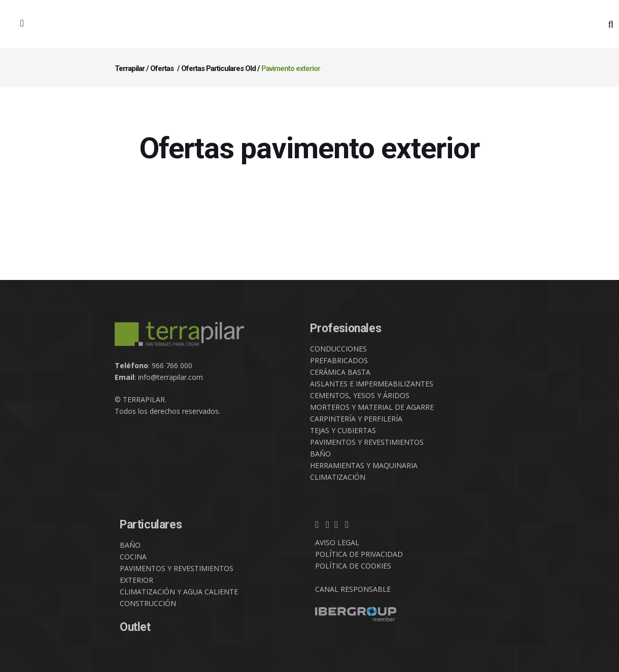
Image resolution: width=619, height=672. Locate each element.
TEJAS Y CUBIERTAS (343, 430)
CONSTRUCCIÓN (148, 603)
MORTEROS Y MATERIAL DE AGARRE (372, 407)
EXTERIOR (136, 580)
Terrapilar (130, 68)
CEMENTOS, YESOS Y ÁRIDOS (360, 395)
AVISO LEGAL (337, 542)
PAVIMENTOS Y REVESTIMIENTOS (367, 442)
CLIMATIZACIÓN (338, 477)
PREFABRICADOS (339, 360)
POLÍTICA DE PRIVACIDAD (359, 554)
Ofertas (162, 68)
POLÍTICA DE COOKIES (353, 566)
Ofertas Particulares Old (218, 68)
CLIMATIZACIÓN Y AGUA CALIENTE (179, 592)
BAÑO (320, 454)
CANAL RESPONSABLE (353, 589)
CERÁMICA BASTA (340, 372)
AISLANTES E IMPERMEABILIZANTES (372, 384)
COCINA (133, 557)
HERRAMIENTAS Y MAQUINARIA (364, 465)
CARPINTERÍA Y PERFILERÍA (356, 419)
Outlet (135, 627)
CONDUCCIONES (338, 349)
